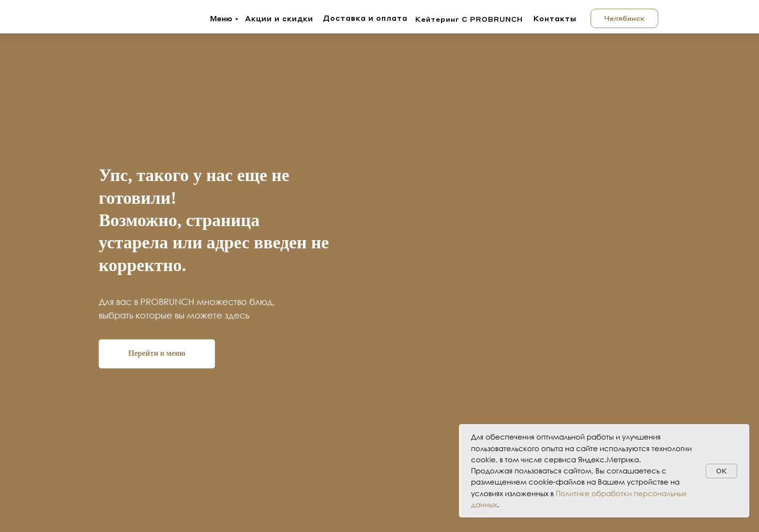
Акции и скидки (279, 18)
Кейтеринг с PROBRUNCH (469, 19)
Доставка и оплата (365, 18)
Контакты (555, 18)
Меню (221, 18)
